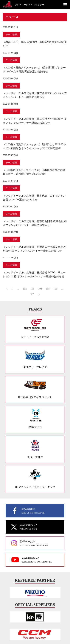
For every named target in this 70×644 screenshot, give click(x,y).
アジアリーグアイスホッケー (29, 5)
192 (25, 289)
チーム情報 (11, 35)
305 (33, 294)
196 (55, 289)
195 (48, 289)
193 (32, 289)
